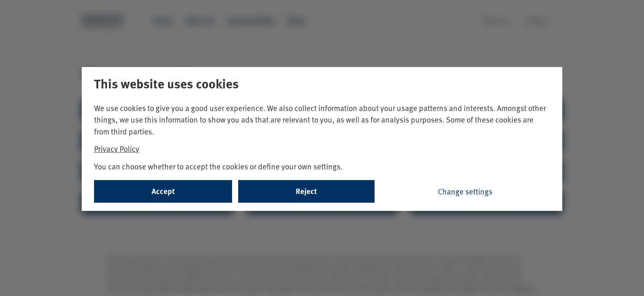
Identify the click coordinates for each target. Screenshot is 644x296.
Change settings (465, 191)
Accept (163, 191)
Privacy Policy (117, 148)
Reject (306, 191)
